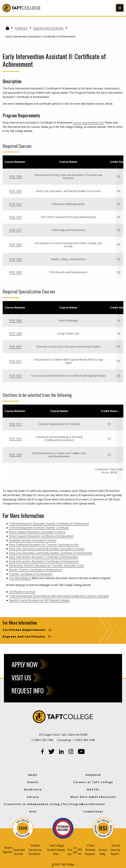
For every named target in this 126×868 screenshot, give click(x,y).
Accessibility (103, 852)
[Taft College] (63, 717)
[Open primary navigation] (120, 8)
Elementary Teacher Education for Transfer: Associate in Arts (47, 565)
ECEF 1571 (16, 230)
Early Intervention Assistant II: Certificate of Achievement (44, 561)
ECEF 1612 (16, 376)
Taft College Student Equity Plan (56, 850)
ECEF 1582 (16, 320)
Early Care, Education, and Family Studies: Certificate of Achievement (51, 553)
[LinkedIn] (61, 752)
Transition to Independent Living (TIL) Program (44, 804)
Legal (75, 850)
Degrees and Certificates (48, 28)
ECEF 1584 (16, 455)
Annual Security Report (115, 850)
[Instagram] (71, 752)
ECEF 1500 (16, 176)
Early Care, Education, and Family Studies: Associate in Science (47, 549)
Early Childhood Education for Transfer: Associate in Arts (44, 545)
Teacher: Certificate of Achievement (31, 574)
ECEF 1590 (16, 259)
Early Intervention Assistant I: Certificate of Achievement (43, 557)
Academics (21, 28)
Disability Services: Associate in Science (33, 540)
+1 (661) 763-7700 (42, 740)
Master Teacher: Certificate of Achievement (36, 570)
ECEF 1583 (16, 333)
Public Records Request (90, 850)
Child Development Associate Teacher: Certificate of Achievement (49, 524)
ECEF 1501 (16, 191)
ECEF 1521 (16, 204)
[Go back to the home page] (7, 28)
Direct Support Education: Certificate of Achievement (41, 536)
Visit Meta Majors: (20, 578)
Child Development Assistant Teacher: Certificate (39, 528)
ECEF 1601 (16, 347)
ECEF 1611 (16, 361)
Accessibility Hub (19, 852)
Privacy (70, 852)
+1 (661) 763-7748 (84, 740)
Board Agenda (7, 850)
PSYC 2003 (16, 272)
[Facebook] (42, 752)
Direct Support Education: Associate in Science (37, 532)
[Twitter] (52, 752)
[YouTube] (81, 752)
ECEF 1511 (16, 424)
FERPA (80, 852)
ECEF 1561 (16, 439)
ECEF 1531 (16, 217)
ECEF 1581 (16, 245)
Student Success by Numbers (35, 850)
